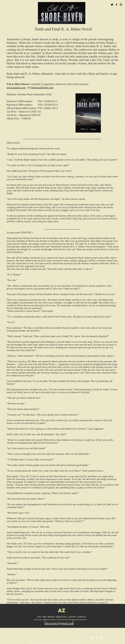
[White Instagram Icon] (101, 638)
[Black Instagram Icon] (121, 5)
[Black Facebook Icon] (116, 5)
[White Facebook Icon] (97, 638)
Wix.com (75, 643)
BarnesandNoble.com (42, 88)
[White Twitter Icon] (92, 638)
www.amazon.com (16, 88)
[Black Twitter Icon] (112, 5)
